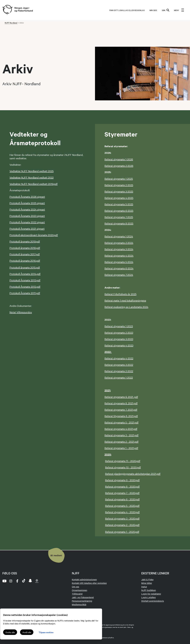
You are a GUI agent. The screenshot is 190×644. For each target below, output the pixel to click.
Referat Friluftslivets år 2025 (120, 294)
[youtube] (4, 581)
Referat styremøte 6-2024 (119, 268)
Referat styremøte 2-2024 (119, 243)
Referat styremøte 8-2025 (119, 223)
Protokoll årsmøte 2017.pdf (25, 254)
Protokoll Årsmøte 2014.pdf (25, 274)
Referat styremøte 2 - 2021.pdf (121, 442)
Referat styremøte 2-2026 (119, 166)
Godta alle (10, 632)
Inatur (144, 587)
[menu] (179, 10)
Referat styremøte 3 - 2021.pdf (121, 435)
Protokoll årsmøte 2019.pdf (25, 241)
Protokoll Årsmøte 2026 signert (27, 197)
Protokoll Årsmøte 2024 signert (27, 209)
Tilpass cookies (46, 632)
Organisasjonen (79, 590)
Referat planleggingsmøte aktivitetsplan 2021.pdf (133, 474)
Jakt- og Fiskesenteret (83, 597)
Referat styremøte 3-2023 (119, 339)
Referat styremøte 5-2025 (119, 204)
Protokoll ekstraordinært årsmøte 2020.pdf (34, 235)
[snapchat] (30, 581)
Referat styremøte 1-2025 (119, 179)
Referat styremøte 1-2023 (119, 326)
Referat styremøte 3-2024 (119, 249)
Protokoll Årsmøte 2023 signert (27, 216)
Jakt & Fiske (147, 579)
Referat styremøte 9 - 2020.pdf (122, 480)
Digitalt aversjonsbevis (153, 601)
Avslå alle (27, 632)
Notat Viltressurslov (21, 312)
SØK (166, 10)
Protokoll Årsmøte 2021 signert (27, 229)
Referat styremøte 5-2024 (119, 262)
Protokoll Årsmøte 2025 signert (27, 203)
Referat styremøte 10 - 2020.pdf (123, 467)
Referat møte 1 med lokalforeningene (125, 300)
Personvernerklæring (82, 601)
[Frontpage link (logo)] (7, 10)
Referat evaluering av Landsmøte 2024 (126, 307)
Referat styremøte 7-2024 (119, 275)
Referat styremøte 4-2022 (119, 358)
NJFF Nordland (11, 23)
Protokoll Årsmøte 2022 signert (27, 222)
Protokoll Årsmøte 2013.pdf (25, 280)
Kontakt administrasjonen (84, 579)
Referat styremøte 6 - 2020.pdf (122, 499)
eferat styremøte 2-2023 (120, 332)
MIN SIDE (153, 10)
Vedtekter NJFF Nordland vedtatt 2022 (32, 177)
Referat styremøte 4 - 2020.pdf (122, 512)
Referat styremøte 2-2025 (119, 185)
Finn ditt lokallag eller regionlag (127, 10)
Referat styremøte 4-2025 (119, 198)
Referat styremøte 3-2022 (119, 365)
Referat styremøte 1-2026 (119, 159)
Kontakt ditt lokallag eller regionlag (89, 583)
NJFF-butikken (149, 590)
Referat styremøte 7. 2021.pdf (121, 410)
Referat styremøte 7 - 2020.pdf (122, 493)
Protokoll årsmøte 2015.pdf (25, 267)
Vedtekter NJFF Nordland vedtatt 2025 (32, 171)
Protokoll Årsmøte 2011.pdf (25, 293)
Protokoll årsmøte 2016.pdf (25, 261)
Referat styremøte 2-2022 (119, 371)
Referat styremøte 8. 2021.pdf (121, 403)
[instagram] (11, 581)
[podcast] (37, 581)
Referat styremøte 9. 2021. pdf (121, 397)
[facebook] (17, 581)
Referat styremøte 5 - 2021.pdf (121, 422)
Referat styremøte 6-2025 (119, 211)
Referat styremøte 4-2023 (119, 345)
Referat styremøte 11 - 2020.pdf (123, 461)
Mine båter (147, 583)
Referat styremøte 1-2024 (119, 236)
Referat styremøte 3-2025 (119, 191)
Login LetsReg (149, 597)
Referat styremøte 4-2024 (119, 255)
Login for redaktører (151, 594)
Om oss (75, 587)
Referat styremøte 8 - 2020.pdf (122, 486)
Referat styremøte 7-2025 (119, 217)
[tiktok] (24, 581)
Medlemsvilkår (79, 604)
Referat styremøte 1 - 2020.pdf (122, 532)
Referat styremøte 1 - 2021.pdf (121, 448)
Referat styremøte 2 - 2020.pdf (122, 525)
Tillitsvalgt (77, 594)
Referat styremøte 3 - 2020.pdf (122, 518)
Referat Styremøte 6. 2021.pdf (121, 416)
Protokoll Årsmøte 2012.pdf (25, 287)
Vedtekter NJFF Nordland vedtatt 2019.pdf (34, 184)
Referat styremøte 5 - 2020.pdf (122, 506)
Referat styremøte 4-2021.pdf (121, 429)
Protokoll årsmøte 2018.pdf (25, 248)
